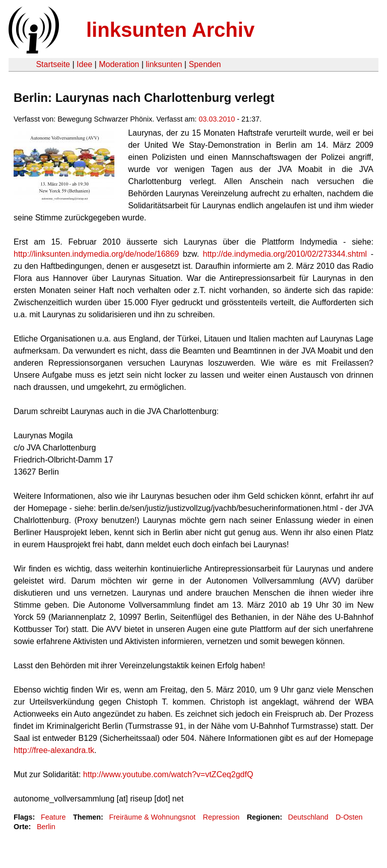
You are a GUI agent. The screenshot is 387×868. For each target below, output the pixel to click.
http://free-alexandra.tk (54, 750)
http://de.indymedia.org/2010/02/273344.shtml (285, 254)
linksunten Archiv (170, 30)
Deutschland (308, 817)
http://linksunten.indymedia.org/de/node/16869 (96, 254)
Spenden (205, 64)
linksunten (164, 64)
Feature (53, 817)
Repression (221, 817)
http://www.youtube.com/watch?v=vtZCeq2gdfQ (168, 774)
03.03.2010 (217, 119)
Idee (84, 64)
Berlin (46, 827)
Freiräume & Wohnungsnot (152, 817)
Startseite (53, 64)
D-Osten (349, 817)
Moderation (119, 64)
